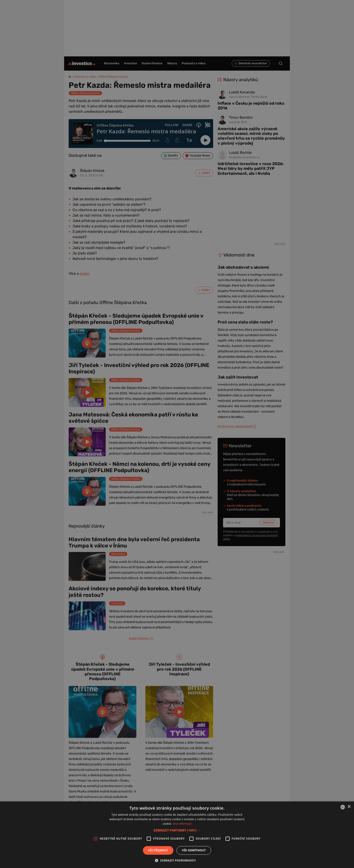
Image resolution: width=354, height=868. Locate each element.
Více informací (182, 824)
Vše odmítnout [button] (194, 850)
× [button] (349, 807)
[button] (177, 830)
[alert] (177, 434)
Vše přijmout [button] (158, 850)
